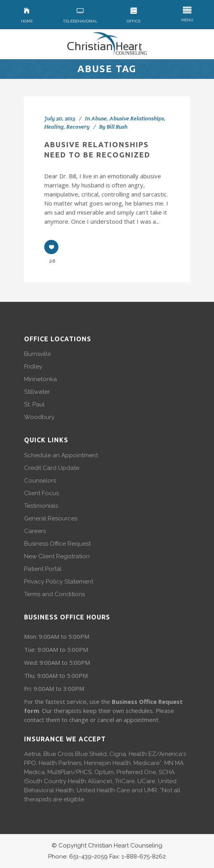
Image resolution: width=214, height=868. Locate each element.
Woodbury (39, 417)
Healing (54, 127)
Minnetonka (40, 379)
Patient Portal (43, 569)
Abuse (99, 118)
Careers (35, 531)
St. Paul (34, 404)
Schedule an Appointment (61, 455)
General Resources (51, 518)
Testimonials (41, 506)
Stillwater (37, 392)
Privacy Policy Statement (59, 582)
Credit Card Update (52, 468)
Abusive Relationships (137, 118)
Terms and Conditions (54, 594)
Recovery (78, 127)
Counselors (40, 481)
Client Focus (41, 493)
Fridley (33, 367)
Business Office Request (57, 544)
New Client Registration (57, 556)
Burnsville (38, 354)
